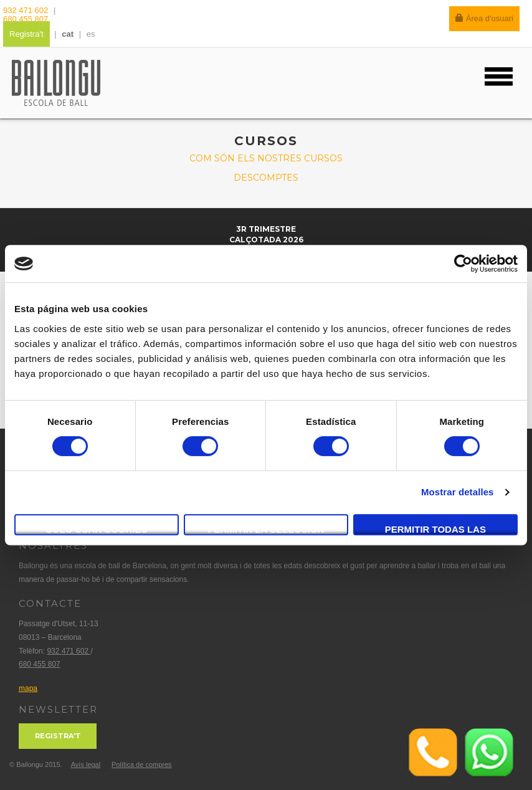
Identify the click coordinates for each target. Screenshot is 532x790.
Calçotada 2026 (266, 240)
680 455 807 (26, 19)
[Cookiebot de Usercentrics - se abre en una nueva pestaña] (463, 264)
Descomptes (266, 178)
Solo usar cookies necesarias (97, 530)
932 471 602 (27, 10)
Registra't (26, 34)
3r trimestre (266, 229)
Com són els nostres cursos (266, 158)
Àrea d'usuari (484, 18)
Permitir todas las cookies (435, 530)
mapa (28, 688)
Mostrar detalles (458, 492)
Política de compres (142, 764)
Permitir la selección (266, 529)
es (91, 34)
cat (68, 34)
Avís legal (86, 764)
